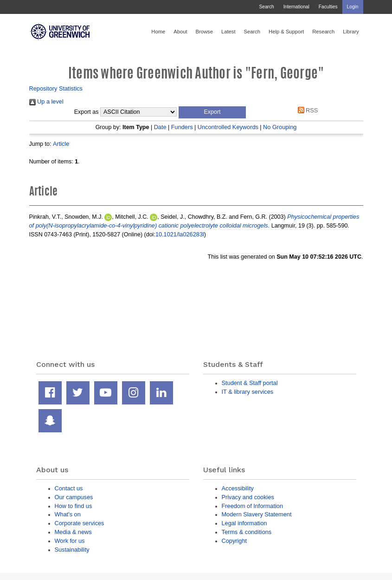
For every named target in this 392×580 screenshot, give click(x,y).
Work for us (70, 541)
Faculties (328, 7)
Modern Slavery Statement (257, 514)
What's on (68, 514)
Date (160, 127)
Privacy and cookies (248, 497)
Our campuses (74, 497)
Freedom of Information (253, 506)
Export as (87, 112)
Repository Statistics (56, 88)
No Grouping (280, 127)
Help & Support (286, 32)
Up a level (46, 101)
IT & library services (248, 392)
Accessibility (238, 488)
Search (266, 7)
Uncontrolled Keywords (228, 127)
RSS (306, 110)
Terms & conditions (247, 532)
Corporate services (80, 523)
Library (351, 32)
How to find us (74, 506)
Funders (182, 127)
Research (323, 32)
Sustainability (72, 550)
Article (61, 144)
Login (353, 7)
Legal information (244, 523)
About (180, 32)
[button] (212, 112)
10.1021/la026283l (180, 234)
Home (158, 32)
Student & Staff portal (250, 383)
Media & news (73, 532)
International (296, 7)
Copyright (235, 541)
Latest (228, 32)
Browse (204, 32)
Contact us (69, 488)
